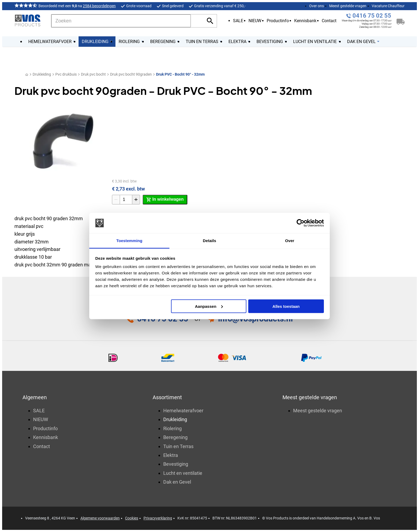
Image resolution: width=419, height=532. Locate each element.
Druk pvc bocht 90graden (131, 74)
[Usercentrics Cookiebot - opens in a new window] (300, 223)
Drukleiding (42, 74)
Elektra (171, 455)
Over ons (317, 6)
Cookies (132, 518)
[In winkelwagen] (165, 200)
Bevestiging (176, 464)
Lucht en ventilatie (183, 473)
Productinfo (278, 21)
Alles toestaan (286, 306)
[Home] (27, 74)
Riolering (172, 428)
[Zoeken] (121, 21)
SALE (238, 21)
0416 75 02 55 (372, 16)
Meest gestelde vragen (348, 6)
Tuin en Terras (178, 446)
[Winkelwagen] (401, 21)
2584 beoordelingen (99, 6)
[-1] (116, 200)
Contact (329, 21)
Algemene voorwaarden (100, 518)
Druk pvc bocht (93, 74)
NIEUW (255, 21)
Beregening (175, 437)
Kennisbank (305, 21)
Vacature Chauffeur (388, 6)
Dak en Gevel (177, 482)
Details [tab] (210, 241)
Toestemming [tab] (129, 241)
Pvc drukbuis (66, 74)
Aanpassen (209, 306)
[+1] (136, 200)
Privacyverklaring (158, 518)
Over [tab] (290, 241)
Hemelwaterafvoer (183, 411)
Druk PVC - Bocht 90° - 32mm (180, 74)
